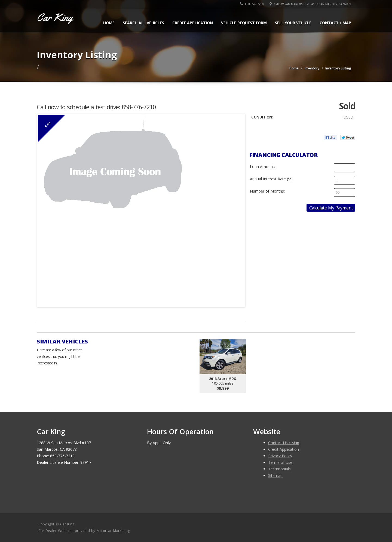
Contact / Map (335, 23)
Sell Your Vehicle (293, 23)
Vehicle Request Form (244, 23)
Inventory (312, 68)
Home (109, 23)
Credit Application (193, 23)
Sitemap (275, 475)
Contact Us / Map (284, 443)
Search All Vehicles (143, 23)
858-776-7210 (252, 4)
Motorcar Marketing (113, 531)
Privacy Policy (280, 456)
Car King (67, 524)
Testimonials (279, 469)
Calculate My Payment (331, 208)
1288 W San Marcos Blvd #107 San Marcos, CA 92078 (310, 4)
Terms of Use (280, 462)
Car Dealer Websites (56, 531)
